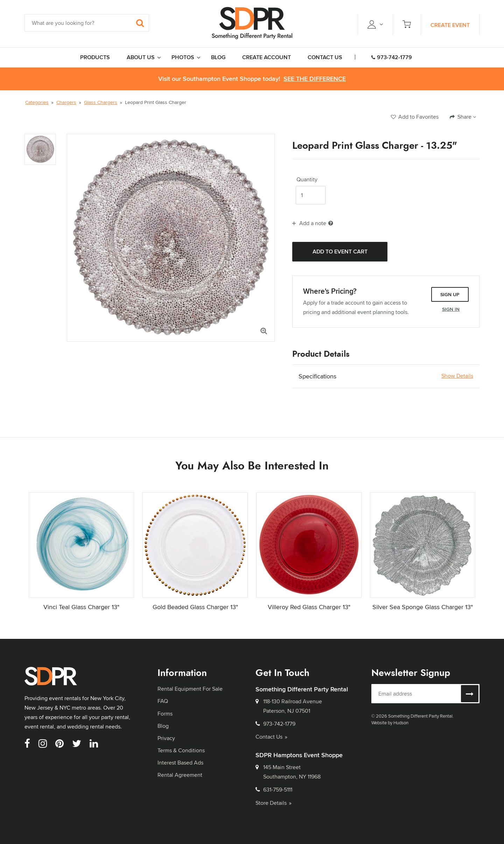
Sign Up (450, 294)
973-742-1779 (392, 57)
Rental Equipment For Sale (190, 689)
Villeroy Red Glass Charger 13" (309, 607)
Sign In (451, 309)
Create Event (450, 25)
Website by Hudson (390, 723)
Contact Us (271, 737)
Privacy (166, 738)
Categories (37, 102)
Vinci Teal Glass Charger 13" (81, 607)
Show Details (457, 376)
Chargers (66, 102)
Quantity (307, 180)
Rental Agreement (180, 775)
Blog (163, 726)
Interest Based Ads (180, 763)
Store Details (274, 803)
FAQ (163, 701)
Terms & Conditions (181, 750)
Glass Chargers (101, 102)
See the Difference (315, 79)
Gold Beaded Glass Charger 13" (195, 607)
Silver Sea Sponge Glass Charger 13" (423, 607)
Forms (165, 714)
